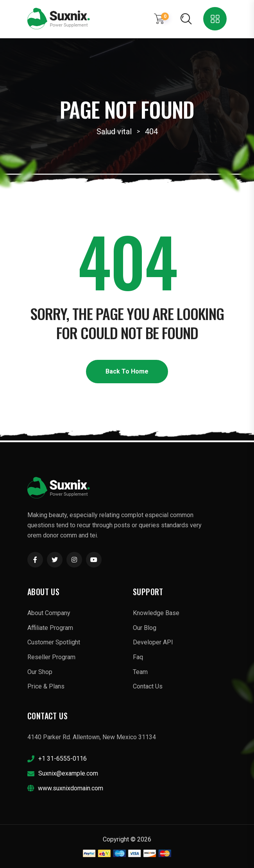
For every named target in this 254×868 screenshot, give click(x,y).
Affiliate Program (50, 628)
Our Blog (145, 628)
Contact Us (148, 686)
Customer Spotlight (54, 642)
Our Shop (40, 672)
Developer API (153, 642)
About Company (49, 613)
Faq (138, 657)
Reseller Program (51, 657)
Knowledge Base (156, 613)
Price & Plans (46, 686)
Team (140, 672)
